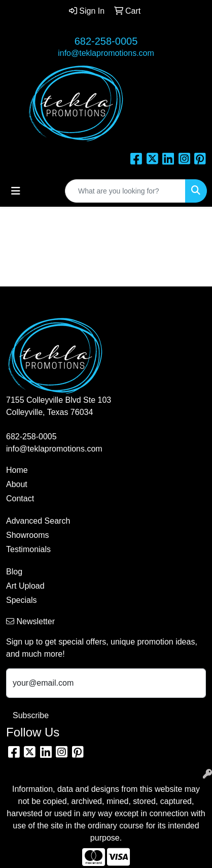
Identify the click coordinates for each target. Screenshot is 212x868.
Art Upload (25, 586)
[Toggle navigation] (16, 191)
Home (17, 470)
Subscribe (31, 715)
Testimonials (28, 549)
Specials (21, 600)
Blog (14, 572)
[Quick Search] (125, 191)
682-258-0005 (106, 41)
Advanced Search (38, 521)
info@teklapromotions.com (106, 53)
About (17, 484)
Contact (20, 499)
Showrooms (27, 535)
